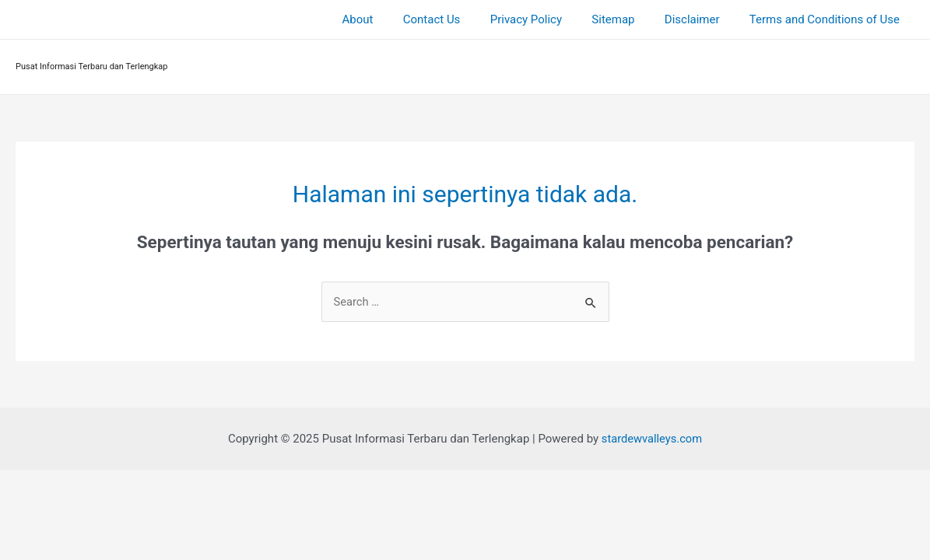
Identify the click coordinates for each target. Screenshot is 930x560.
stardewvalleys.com (651, 439)
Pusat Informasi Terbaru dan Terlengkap (92, 66)
